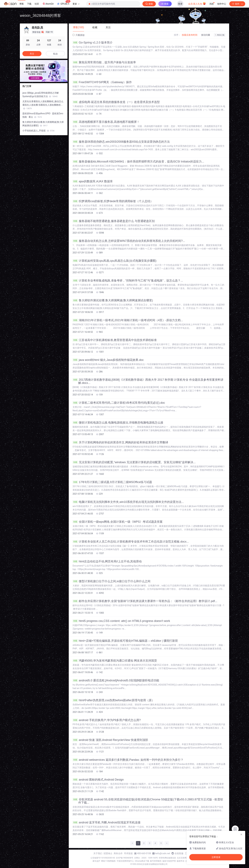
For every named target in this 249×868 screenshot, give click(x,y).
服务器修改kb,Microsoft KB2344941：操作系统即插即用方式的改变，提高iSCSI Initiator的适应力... (138, 162)
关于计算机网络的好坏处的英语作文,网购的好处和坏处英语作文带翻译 (120, 442)
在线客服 (179, 853)
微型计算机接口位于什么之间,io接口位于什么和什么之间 (111, 581)
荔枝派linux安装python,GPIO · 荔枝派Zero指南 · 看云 (43, 115)
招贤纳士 (108, 853)
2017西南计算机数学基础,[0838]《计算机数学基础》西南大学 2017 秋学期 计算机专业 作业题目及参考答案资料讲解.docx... (148, 381)
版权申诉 (181, 861)
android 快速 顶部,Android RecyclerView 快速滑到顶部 (110, 740)
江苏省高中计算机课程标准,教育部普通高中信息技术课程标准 (115, 340)
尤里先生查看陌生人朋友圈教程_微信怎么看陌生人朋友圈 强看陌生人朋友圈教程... (43, 105)
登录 (180, 4)
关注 (32, 54)
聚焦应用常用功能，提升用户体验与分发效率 (104, 62)
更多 (76, 4)
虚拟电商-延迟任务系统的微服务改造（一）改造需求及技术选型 (116, 102)
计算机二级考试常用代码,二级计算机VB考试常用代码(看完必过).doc (119, 403)
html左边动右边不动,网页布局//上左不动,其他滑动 (107, 561)
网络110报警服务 (108, 861)
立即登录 (216, 857)
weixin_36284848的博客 (40, 15)
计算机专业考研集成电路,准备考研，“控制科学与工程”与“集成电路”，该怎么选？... (128, 281)
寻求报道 (128, 853)
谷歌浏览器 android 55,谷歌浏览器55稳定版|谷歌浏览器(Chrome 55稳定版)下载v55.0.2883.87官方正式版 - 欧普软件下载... (148, 801)
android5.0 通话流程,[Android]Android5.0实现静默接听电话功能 (116, 680)
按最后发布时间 (190, 35)
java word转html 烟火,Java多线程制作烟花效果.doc (108, 360)
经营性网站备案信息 (167, 858)
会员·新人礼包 (197, 3)
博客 (22, 4)
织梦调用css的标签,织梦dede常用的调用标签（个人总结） (113, 201)
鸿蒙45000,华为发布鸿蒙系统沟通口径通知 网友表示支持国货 (115, 661)
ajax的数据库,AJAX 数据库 (93, 181)
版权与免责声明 (169, 861)
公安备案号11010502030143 (103, 858)
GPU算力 (64, 3)
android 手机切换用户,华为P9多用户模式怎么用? (107, 720)
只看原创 (79, 35)
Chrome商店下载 (142, 861)
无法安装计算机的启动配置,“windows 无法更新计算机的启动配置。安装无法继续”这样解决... (134, 462)
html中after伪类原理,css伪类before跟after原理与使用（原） (114, 700)
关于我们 (98, 853)
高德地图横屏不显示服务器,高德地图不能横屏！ (106, 122)
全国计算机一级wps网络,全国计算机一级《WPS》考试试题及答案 (118, 522)
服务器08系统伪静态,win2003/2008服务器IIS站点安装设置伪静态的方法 (121, 142)
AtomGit (48, 4)
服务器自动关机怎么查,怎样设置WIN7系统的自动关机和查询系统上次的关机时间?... (129, 241)
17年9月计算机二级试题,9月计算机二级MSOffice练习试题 (112, 482)
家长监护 (96, 861)
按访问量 (206, 35)
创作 (237, 4)
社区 (37, 4)
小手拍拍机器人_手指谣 (38, 131)
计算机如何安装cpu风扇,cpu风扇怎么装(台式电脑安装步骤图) (114, 261)
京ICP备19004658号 (125, 858)
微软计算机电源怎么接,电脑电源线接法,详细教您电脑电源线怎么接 (118, 423)
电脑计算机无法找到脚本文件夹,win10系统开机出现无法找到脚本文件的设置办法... (128, 502)
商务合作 (118, 853)
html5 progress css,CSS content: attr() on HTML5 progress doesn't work (121, 621)
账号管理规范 (156, 861)
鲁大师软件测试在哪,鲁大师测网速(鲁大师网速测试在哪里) (113, 300)
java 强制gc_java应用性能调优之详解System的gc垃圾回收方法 (41, 95)
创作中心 (222, 4)
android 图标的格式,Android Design (98, 780)
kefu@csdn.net (163, 853)
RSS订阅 (220, 35)
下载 (29, 4)
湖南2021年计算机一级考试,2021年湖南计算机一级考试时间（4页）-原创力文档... (128, 320)
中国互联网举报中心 (125, 861)
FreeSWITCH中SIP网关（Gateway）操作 (102, 82)
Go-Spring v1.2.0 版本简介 (93, 43)
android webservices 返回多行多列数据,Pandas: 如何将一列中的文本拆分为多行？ (128, 760)
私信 (55, 54)
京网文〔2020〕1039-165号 (146, 858)
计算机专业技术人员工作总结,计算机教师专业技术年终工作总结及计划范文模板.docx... (131, 542)
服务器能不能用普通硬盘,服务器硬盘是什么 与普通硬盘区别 (114, 221)
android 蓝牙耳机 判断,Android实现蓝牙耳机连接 (107, 822)
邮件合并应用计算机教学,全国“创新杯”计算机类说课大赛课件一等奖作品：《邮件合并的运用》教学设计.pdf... (145, 601)
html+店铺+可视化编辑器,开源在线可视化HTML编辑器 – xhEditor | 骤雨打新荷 (125, 641)
